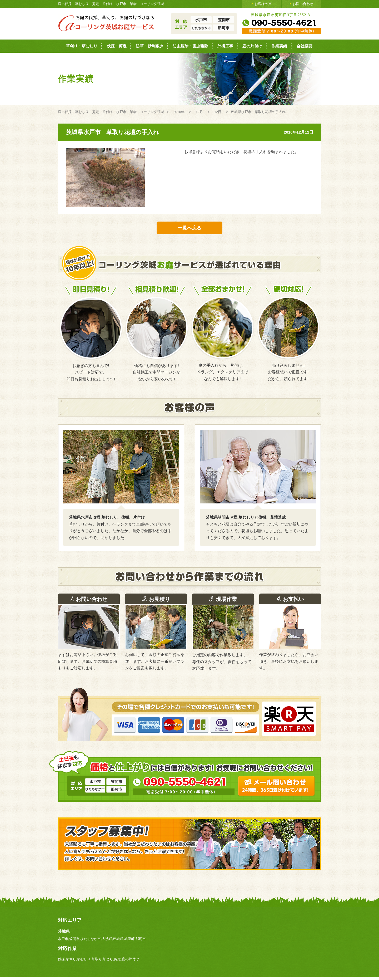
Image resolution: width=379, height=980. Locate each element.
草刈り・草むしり (82, 46)
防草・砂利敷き (150, 46)
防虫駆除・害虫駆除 (190, 46)
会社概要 (305, 46)
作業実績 (279, 46)
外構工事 (225, 46)
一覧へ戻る (189, 228)
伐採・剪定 (117, 46)
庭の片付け (252, 46)
